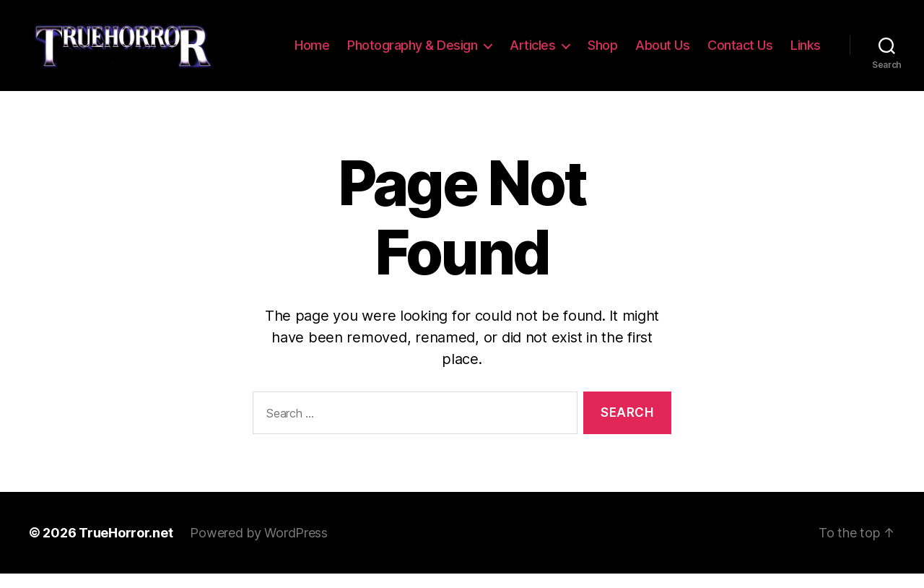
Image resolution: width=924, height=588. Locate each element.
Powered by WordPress (259, 547)
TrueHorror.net (126, 547)
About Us (711, 42)
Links (806, 63)
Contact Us (788, 42)
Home (360, 42)
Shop (651, 42)
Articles (581, 42)
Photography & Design (461, 42)
